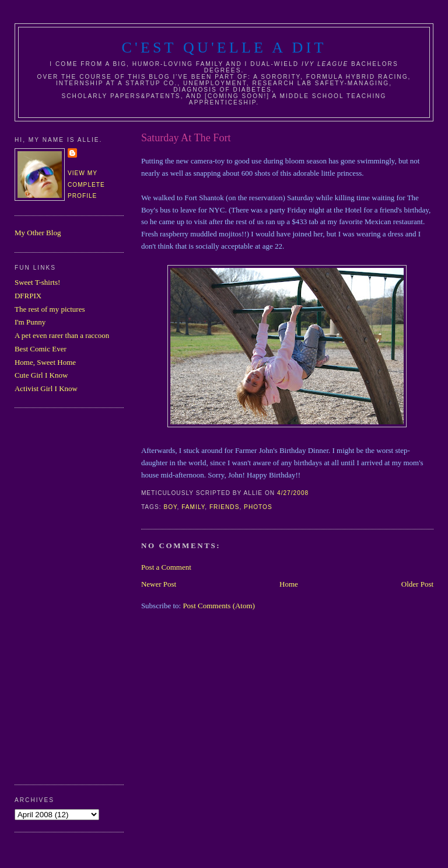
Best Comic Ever (41, 349)
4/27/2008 (293, 493)
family (193, 507)
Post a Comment (166, 567)
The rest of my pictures (50, 309)
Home (289, 584)
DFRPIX (28, 296)
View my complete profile (86, 184)
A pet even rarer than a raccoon (62, 335)
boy (170, 507)
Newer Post (159, 584)
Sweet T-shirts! (37, 282)
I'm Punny (30, 322)
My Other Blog (38, 233)
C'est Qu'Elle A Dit (224, 48)
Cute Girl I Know (41, 375)
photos (258, 507)
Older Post (417, 584)
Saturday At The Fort (186, 138)
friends (225, 507)
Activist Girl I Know (46, 388)
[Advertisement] (61, 595)
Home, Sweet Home (45, 362)
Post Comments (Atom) (219, 606)
